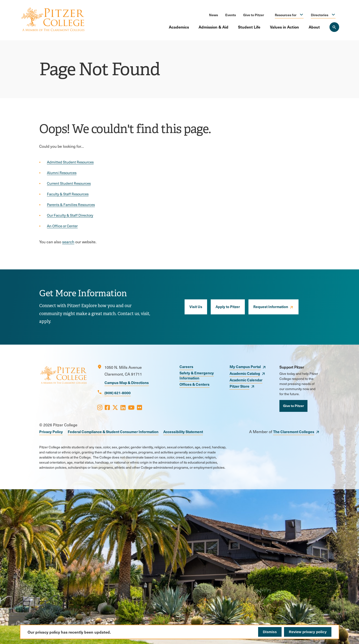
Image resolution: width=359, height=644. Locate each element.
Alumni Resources (62, 173)
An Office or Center (62, 226)
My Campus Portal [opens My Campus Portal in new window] (245, 366)
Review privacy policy (308, 632)
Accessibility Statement (183, 432)
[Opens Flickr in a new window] (139, 407)
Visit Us (196, 307)
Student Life (249, 27)
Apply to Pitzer (228, 307)
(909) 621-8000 (118, 393)
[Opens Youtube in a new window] (131, 407)
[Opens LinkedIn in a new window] (123, 407)
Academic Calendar (246, 380)
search (68, 242)
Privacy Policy (51, 432)
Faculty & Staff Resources (68, 194)
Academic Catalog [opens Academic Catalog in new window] (245, 373)
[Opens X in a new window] (115, 407)
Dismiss (270, 632)
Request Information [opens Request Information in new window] (271, 307)
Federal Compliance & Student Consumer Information (113, 432)
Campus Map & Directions (127, 382)
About (314, 27)
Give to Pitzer (254, 15)
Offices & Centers (194, 384)
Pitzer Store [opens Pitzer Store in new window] (239, 386)
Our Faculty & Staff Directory (70, 215)
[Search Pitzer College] (334, 27)
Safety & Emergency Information (197, 375)
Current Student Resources (69, 183)
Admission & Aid (213, 27)
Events (231, 15)
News (213, 15)
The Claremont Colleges (294, 432)
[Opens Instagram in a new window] (100, 407)
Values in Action (284, 27)
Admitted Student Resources (70, 162)
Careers (186, 366)
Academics (179, 27)
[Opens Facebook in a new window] (107, 407)
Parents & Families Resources (71, 205)
